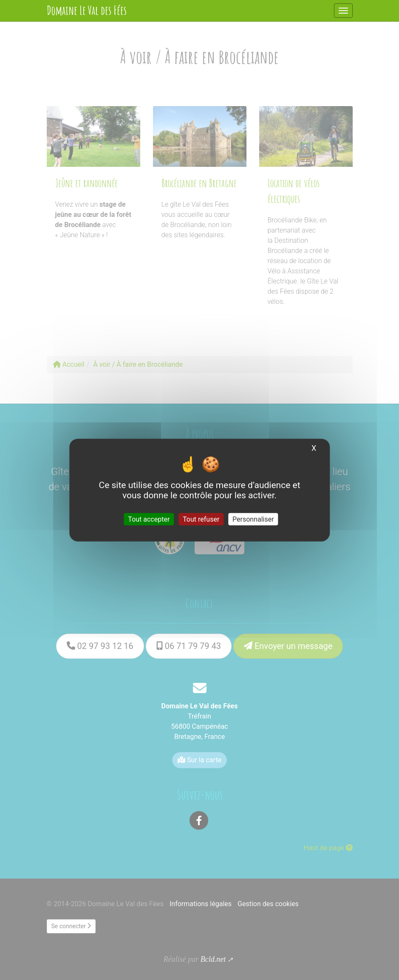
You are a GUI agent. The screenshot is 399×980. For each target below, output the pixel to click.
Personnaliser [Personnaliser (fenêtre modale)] (253, 519)
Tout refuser (201, 519)
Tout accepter (149, 519)
